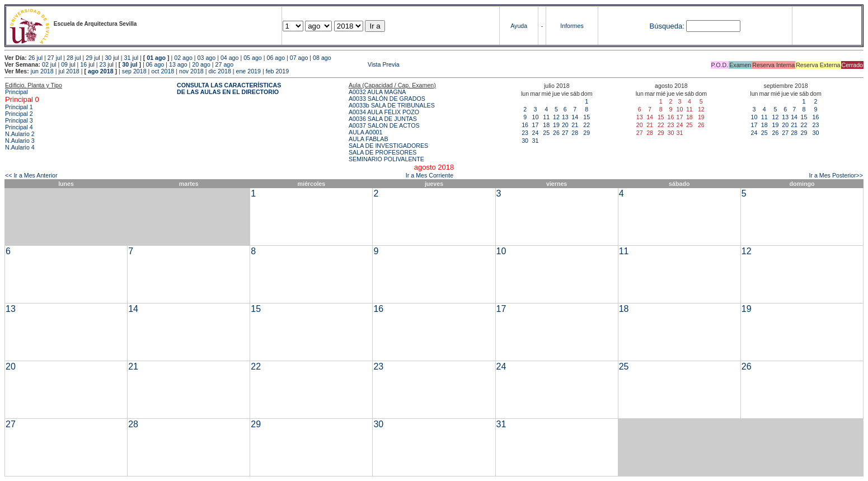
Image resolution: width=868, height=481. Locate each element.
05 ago (253, 58)
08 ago (322, 58)
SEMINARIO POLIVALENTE (386, 159)
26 (556, 133)
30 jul (112, 58)
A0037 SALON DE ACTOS (384, 125)
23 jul (107, 64)
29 (587, 133)
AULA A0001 (365, 132)
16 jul (87, 64)
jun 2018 (42, 71)
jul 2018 (69, 71)
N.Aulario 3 (20, 141)
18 (546, 125)
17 (535, 125)
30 (525, 141)
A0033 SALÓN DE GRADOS (387, 99)
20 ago (201, 64)
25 (546, 133)
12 (556, 117)
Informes (572, 26)
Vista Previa (317, 64)
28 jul (74, 58)
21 (575, 125)
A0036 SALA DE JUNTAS (383, 119)
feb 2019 (277, 71)
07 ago (299, 58)
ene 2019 (248, 71)
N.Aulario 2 (20, 134)
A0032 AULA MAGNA (377, 92)
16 (525, 125)
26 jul (36, 58)
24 (535, 133)
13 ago (178, 64)
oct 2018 (163, 71)
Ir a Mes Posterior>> (836, 175)
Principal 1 (19, 107)
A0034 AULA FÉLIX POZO (384, 112)
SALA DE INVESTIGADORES (388, 146)
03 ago (207, 58)
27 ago (225, 64)
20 (565, 125)
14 (575, 117)
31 (535, 141)
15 (587, 117)
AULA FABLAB (369, 139)
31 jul (131, 58)
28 (575, 133)
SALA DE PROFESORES (383, 152)
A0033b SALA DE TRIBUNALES (392, 105)
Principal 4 (19, 127)
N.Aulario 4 (20, 147)
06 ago (276, 58)
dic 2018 (220, 71)
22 (587, 125)
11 (546, 117)
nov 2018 (191, 71)
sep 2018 (134, 71)
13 (565, 117)
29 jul (93, 58)
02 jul (49, 64)
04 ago (230, 58)
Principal (17, 92)
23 (525, 133)
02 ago (183, 58)
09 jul (68, 64)
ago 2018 (101, 71)
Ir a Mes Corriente (430, 175)
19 (556, 125)
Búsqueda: (667, 26)
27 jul (55, 58)
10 (535, 117)
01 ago (156, 58)
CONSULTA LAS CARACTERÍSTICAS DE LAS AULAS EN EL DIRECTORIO (229, 88)
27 (565, 133)
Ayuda (519, 26)
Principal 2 (19, 114)
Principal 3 (19, 120)
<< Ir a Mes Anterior (31, 175)
